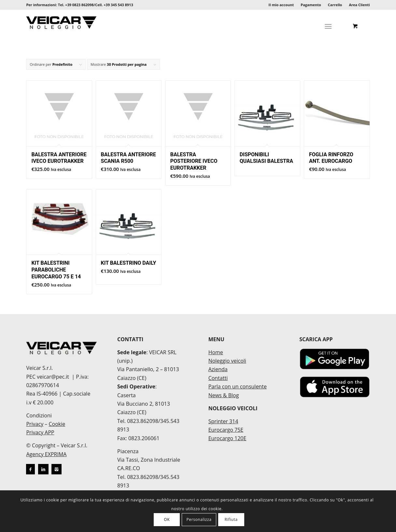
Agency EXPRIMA (46, 454)
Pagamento (311, 5)
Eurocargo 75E (226, 430)
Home (216, 352)
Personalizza (199, 519)
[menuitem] (282, 5)
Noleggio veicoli (227, 361)
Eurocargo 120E (227, 438)
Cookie (57, 424)
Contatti (218, 378)
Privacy (35, 424)
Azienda (218, 369)
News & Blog (224, 395)
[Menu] (328, 26)
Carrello (335, 5)
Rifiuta (231, 519)
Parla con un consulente (238, 386)
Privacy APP (40, 432)
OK (167, 519)
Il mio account (281, 5)
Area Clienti (359, 5)
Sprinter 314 (223, 421)
